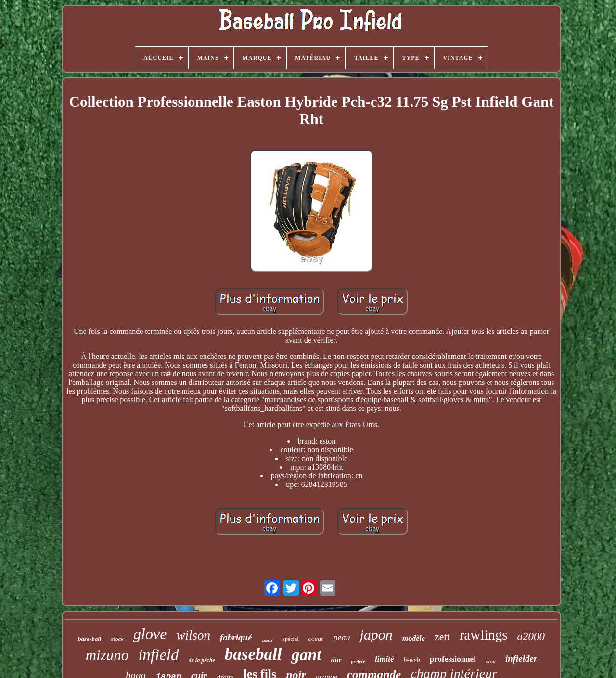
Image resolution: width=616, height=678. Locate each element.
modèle (414, 638)
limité (385, 659)
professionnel (453, 659)
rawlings (484, 635)
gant (306, 655)
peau (341, 638)
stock (117, 639)
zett (442, 636)
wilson (193, 635)
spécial (290, 639)
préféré (358, 661)
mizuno (107, 655)
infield (158, 655)
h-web (412, 660)
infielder (521, 659)
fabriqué (236, 637)
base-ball (90, 639)
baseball (253, 654)
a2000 (531, 636)
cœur (267, 640)
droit (491, 661)
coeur (316, 639)
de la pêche (202, 660)
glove (150, 634)
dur (336, 660)
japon (376, 634)
